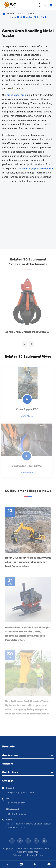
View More (26, 416)
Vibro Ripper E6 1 (26, 409)
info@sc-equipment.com (20, 793)
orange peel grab (16, 95)
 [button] (24, 344)
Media (21, 14)
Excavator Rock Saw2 (25, 466)
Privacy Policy (35, 855)
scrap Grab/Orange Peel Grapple (26, 332)
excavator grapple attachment (36, 168)
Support (8, 764)
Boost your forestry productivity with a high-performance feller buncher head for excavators (28, 561)
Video (31, 14)
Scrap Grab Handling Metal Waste (29, 17)
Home (11, 14)
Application (10, 755)
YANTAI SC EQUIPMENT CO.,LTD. (35, 848)
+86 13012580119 (16, 803)
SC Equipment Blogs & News (28, 492)
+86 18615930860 (16, 814)
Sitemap (18, 855)
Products (8, 747)
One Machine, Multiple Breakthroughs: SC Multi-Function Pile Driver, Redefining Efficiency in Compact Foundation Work (28, 632)
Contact (8, 781)
